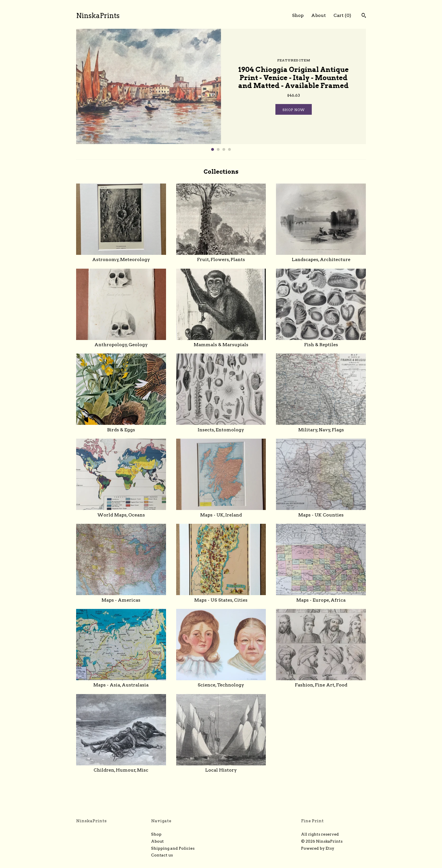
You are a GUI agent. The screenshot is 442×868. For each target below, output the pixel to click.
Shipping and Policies (173, 848)
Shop (298, 15)
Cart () (342, 15)
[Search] (364, 16)
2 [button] (218, 149)
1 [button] (213, 149)
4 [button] (229, 149)
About (319, 15)
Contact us (162, 855)
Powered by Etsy (318, 848)
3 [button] (224, 149)
